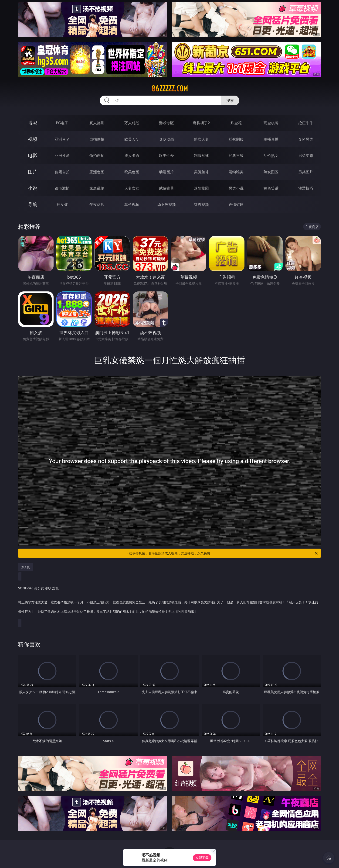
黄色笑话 (271, 188)
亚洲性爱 (62, 156)
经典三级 (236, 156)
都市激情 (62, 188)
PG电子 (62, 123)
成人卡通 (132, 156)
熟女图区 (271, 172)
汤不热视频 (166, 204)
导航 (33, 204)
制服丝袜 (201, 156)
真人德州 (97, 123)
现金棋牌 (271, 123)
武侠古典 (166, 188)
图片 (33, 172)
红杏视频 (201, 204)
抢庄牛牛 (306, 123)
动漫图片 (166, 172)
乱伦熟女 (271, 156)
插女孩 (62, 204)
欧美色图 (132, 172)
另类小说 (236, 188)
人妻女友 (132, 188)
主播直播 (271, 139)
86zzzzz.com (170, 89)
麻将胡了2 (201, 123)
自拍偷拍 (97, 139)
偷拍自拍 (97, 156)
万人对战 (132, 123)
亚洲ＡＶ (62, 139)
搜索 (230, 100)
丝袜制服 (236, 139)
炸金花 (236, 123)
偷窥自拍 (62, 172)
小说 (33, 188)
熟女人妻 (201, 139)
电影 (33, 155)
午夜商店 (97, 204)
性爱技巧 (306, 188)
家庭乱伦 (97, 188)
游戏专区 (166, 123)
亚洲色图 (97, 172)
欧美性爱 (166, 156)
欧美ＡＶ (132, 139)
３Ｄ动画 (166, 139)
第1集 (26, 567)
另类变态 (306, 156)
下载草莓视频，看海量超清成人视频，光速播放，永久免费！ (222, 553)
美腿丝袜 (201, 172)
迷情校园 (201, 188)
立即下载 (202, 858)
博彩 (33, 123)
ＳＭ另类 (306, 139)
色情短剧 (236, 204)
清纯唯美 (236, 172)
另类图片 (306, 172)
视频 (33, 139)
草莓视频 (132, 204)
